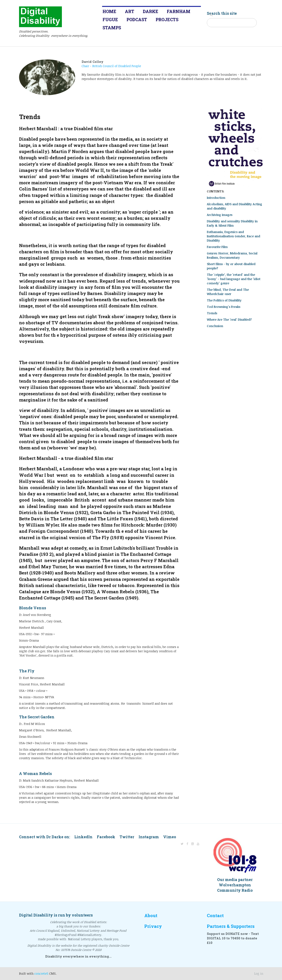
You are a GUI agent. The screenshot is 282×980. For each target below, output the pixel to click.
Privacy (153, 926)
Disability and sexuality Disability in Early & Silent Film (232, 223)
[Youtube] (198, 844)
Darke (151, 11)
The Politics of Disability (224, 300)
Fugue (110, 19)
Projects (167, 19)
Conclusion (215, 326)
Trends (212, 313)
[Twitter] (182, 844)
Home (109, 11)
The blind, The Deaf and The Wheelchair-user (228, 292)
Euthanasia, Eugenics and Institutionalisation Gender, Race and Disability (234, 236)
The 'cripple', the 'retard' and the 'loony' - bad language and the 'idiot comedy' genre (234, 279)
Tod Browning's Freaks (224, 307)
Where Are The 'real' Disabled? (229, 320)
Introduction (216, 198)
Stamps (112, 28)
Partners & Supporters (231, 926)
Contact (215, 916)
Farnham (179, 11)
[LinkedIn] (192, 844)
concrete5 (41, 973)
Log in (259, 973)
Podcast (137, 19)
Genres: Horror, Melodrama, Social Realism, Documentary (232, 255)
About (151, 916)
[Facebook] (187, 844)
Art (130, 11)
